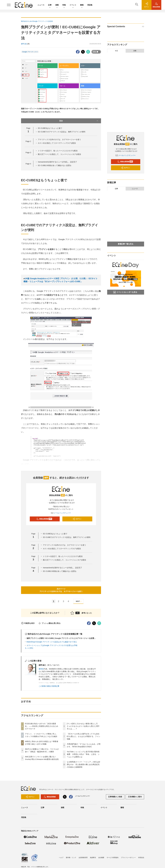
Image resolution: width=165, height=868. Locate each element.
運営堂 (41, 669)
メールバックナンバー (61, 513)
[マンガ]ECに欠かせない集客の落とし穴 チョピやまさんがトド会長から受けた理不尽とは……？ (83, 726)
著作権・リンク (71, 858)
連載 (57, 5)
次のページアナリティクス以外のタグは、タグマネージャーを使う (61, 590)
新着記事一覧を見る (126, 244)
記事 (50, 5)
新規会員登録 (44, 519)
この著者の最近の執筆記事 (49, 686)
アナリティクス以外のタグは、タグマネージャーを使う (59, 139)
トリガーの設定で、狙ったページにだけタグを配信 (58, 151)
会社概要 (101, 858)
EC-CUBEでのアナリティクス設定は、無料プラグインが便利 (62, 132)
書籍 (82, 5)
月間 (135, 51)
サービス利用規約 (113, 858)
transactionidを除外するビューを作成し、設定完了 (57, 162)
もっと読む (29, 648)
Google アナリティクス (30, 52)
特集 (64, 5)
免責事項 (93, 858)
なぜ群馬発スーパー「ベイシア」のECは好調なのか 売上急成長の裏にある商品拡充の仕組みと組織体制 (83, 764)
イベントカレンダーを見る (125, 292)
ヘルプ (61, 858)
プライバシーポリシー (128, 858)
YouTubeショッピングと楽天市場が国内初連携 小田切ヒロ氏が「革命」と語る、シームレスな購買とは (83, 754)
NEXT (79, 601)
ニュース (41, 5)
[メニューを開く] (9, 5)
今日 (116, 51)
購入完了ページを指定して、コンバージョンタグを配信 (59, 154)
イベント (73, 5)
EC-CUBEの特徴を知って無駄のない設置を (55, 165)
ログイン (77, 519)
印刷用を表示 (28, 623)
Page (28, 141)
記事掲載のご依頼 (115, 797)
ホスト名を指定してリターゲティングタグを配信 (57, 143)
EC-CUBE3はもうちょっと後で (50, 128)
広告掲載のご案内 (135, 797)
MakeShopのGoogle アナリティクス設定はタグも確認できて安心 (52, 642)
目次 (79, 121)
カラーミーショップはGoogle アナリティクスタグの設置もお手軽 (52, 645)
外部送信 (141, 858)
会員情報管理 (83, 858)
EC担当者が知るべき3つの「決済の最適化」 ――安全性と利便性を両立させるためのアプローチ (42, 726)
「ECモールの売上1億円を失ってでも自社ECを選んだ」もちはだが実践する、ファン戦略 (83, 736)
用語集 (90, 5)
